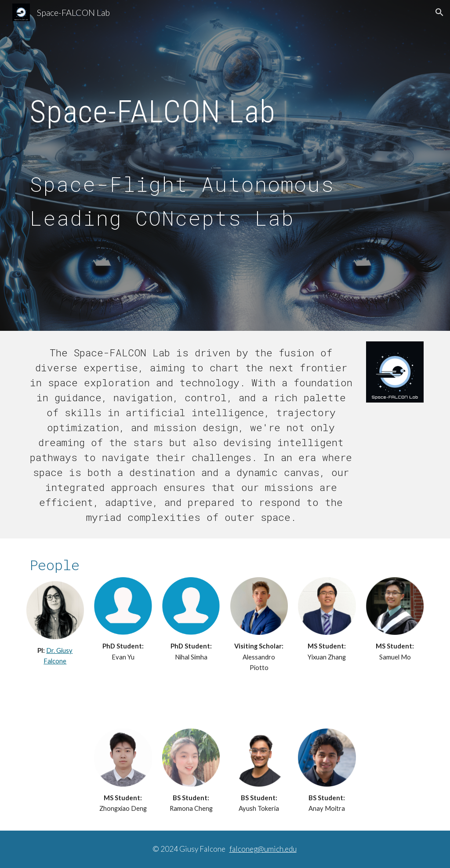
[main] (225, 108)
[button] (439, 12)
